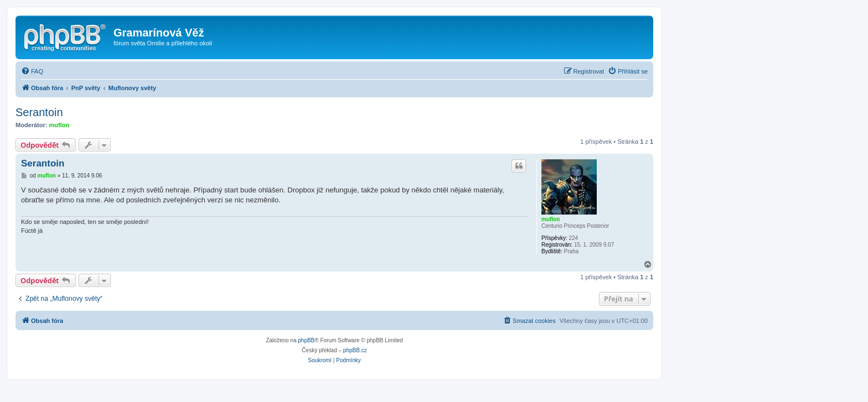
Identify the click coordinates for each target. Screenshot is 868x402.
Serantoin (39, 112)
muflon (60, 125)
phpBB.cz (355, 350)
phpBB (306, 340)
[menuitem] (32, 71)
